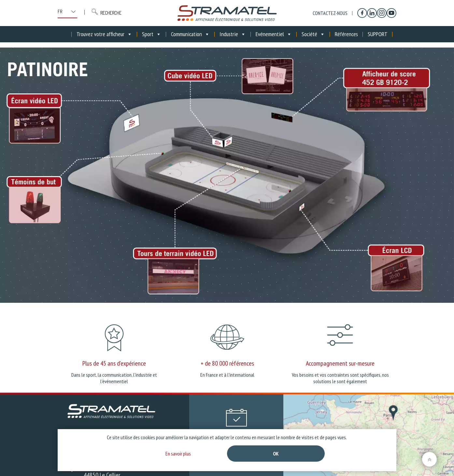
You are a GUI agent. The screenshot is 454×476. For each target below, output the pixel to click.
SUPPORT (378, 34)
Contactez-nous (330, 13)
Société (313, 34)
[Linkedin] (372, 13)
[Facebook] (362, 13)
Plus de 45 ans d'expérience (114, 363)
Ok (276, 453)
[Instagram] (382, 13)
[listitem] (35, 126)
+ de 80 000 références (227, 363)
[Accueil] (67, 34)
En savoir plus (178, 453)
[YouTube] (391, 13)
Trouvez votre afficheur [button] (104, 34)
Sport (152, 34)
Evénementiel (274, 34)
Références (346, 34)
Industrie (233, 34)
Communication (190, 34)
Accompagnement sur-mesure (340, 363)
